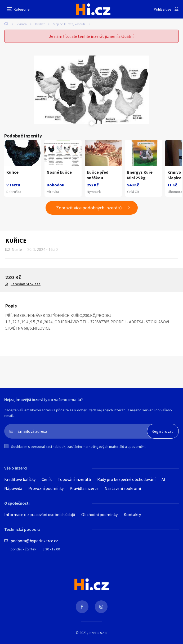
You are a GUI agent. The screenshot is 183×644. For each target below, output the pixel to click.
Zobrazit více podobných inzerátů (89, 208)
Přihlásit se (163, 9)
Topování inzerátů (74, 479)
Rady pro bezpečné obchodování (126, 479)
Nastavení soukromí (123, 488)
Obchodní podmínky (99, 514)
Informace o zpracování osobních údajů (40, 514)
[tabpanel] (91, 90)
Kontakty (132, 514)
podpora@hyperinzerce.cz (34, 541)
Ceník (47, 479)
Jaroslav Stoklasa (26, 284)
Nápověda (13, 488)
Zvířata (22, 24)
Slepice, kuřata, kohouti (69, 24)
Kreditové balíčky (20, 479)
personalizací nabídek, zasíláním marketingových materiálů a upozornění (88, 447)
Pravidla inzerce (84, 488)
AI (163, 479)
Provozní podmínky (46, 488)
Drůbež (40, 24)
